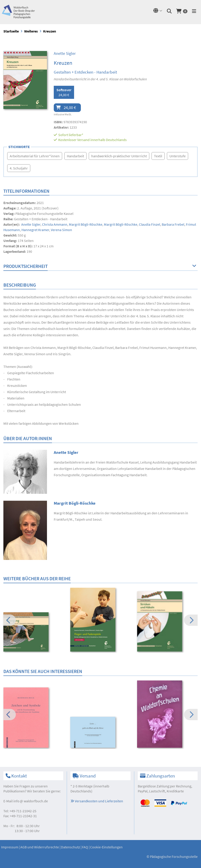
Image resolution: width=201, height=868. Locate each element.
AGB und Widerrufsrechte (40, 847)
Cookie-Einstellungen (106, 847)
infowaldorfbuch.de (31, 801)
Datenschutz (70, 847)
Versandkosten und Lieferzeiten (97, 801)
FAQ (85, 847)
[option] (34, 633)
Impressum (10, 847)
